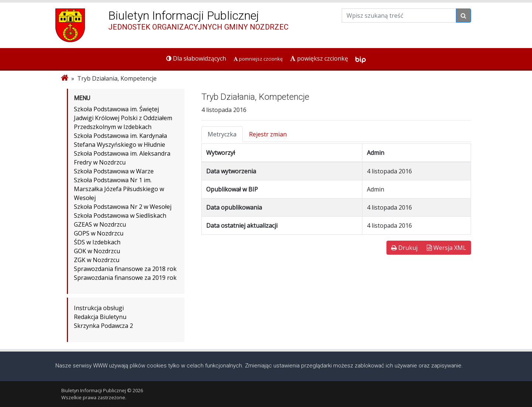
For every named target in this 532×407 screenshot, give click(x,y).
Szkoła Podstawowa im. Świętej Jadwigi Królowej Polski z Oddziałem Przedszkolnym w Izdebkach (123, 118)
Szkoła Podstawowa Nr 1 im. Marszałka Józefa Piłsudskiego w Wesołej (119, 189)
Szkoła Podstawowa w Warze (114, 171)
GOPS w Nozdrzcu (99, 233)
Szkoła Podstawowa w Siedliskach (120, 216)
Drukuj (404, 248)
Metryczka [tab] (222, 134)
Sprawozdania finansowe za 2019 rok (125, 278)
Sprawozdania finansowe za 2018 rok (125, 269)
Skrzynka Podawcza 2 (103, 326)
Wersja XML (446, 248)
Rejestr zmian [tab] (268, 134)
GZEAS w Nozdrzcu (100, 224)
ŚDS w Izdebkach (97, 242)
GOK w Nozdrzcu (97, 251)
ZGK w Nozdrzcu (97, 260)
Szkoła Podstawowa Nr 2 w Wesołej (123, 207)
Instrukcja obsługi (99, 308)
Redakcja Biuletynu (100, 317)
